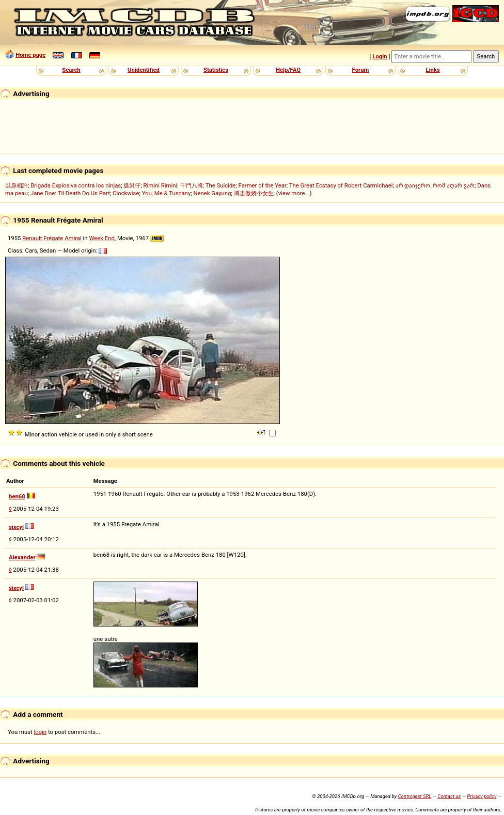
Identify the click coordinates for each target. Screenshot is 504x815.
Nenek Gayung (212, 193)
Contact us (449, 796)
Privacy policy (482, 796)
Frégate (53, 238)
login (41, 732)
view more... (294, 193)
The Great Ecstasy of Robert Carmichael (341, 185)
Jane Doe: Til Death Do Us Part (70, 193)
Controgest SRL (414, 796)
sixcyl (16, 527)
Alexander (22, 557)
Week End (102, 238)
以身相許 (17, 185)
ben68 (17, 496)
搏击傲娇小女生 (254, 193)
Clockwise (126, 193)
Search (71, 70)
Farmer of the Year (263, 185)
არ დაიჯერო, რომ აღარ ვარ (435, 185)
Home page (30, 55)
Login (380, 56)
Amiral (73, 238)
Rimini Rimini (161, 185)
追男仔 (132, 185)
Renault (32, 238)
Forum (361, 70)
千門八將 (192, 185)
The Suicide (221, 185)
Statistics (216, 70)
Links (432, 70)
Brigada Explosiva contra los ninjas (76, 185)
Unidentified (144, 70)
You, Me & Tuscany (167, 193)
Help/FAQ (288, 70)
